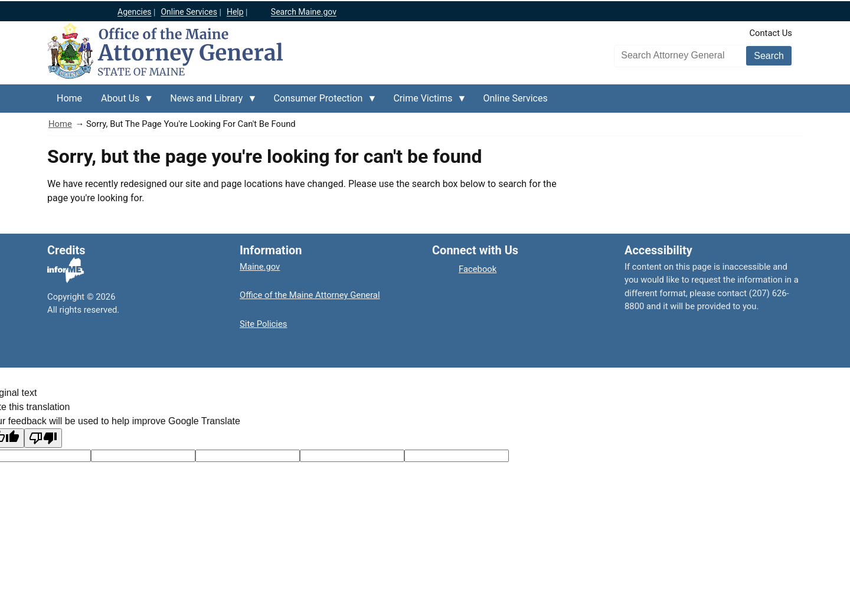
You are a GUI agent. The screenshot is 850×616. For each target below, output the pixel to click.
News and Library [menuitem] (209, 103)
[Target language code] (143, 456)
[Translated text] (352, 456)
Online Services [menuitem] (516, 98)
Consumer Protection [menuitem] (320, 103)
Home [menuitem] (69, 98)
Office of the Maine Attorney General (310, 295)
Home (60, 124)
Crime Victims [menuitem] (425, 103)
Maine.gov (260, 267)
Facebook (478, 269)
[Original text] (248, 456)
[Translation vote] (457, 456)
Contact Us (771, 33)
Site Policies (263, 324)
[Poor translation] (43, 438)
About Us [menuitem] (122, 103)
